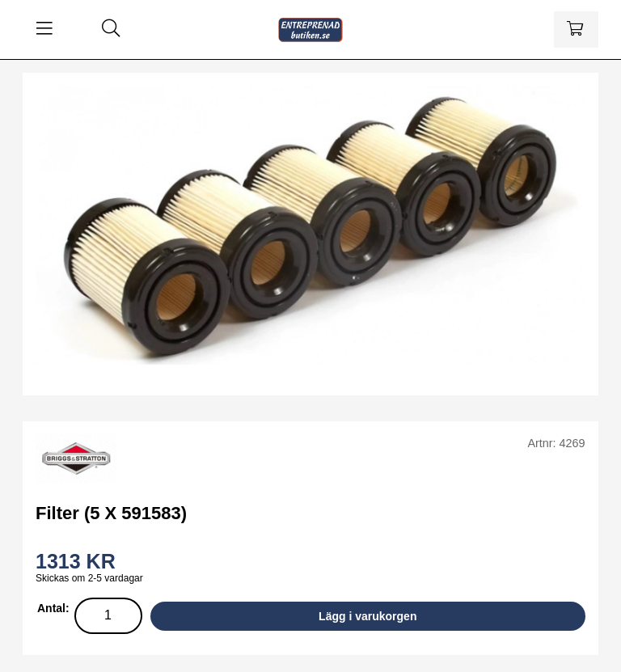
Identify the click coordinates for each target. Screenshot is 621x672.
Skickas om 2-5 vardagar (89, 578)
